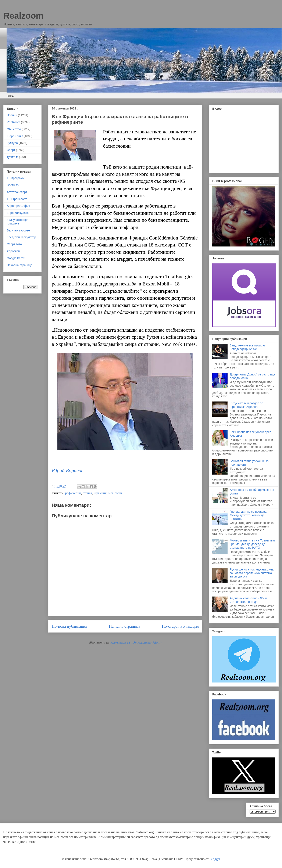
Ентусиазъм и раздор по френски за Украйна (247, 405)
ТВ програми (16, 178)
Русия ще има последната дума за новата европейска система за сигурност (252, 573)
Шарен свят (15, 136)
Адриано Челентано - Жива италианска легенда (249, 600)
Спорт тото (14, 244)
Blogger (215, 859)
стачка (87, 493)
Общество (14, 129)
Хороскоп (13, 251)
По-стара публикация (180, 626)
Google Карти (16, 258)
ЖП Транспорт (17, 199)
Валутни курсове (18, 230)
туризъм (13, 157)
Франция (100, 493)
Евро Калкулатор (19, 213)
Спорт (11, 150)
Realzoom (23, 16)
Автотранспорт (17, 192)
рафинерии (73, 493)
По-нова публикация (69, 626)
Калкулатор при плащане (18, 222)
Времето (13, 185)
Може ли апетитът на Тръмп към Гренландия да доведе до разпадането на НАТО (252, 544)
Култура (12, 143)
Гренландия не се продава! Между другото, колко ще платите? (249, 515)
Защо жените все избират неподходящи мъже (248, 347)
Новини (12, 115)
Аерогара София (18, 206)
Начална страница (125, 626)
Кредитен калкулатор (21, 237)
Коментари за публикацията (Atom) (136, 642)
